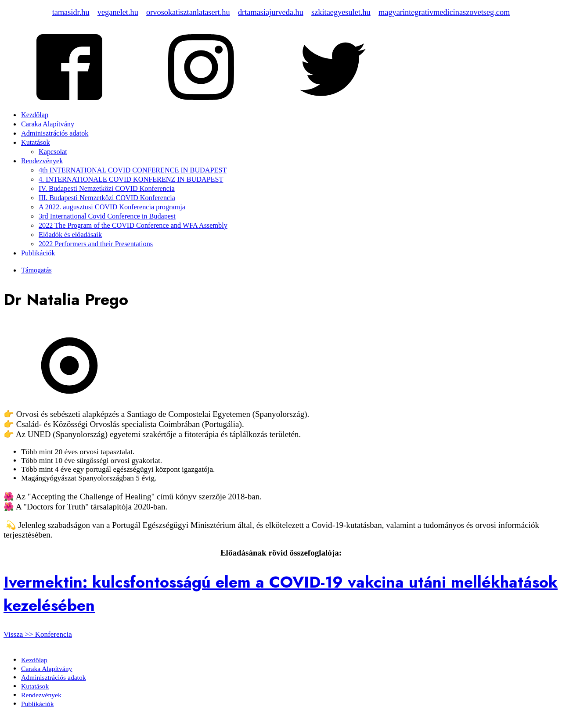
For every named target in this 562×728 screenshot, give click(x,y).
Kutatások (36, 143)
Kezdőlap (35, 115)
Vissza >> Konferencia (38, 634)
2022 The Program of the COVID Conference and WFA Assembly (133, 226)
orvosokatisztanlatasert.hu (188, 12)
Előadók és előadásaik (70, 235)
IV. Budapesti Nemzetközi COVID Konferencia (107, 189)
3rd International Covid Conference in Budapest (107, 216)
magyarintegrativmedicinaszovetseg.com (444, 12)
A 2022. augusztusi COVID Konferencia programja (112, 207)
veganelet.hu (118, 12)
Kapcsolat (53, 152)
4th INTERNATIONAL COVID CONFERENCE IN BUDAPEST (133, 170)
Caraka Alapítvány (48, 124)
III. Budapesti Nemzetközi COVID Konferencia (107, 198)
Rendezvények (42, 161)
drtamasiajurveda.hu (271, 12)
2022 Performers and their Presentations (96, 244)
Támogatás (36, 270)
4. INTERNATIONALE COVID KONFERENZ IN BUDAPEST (131, 179)
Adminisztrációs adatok (55, 133)
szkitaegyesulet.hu (341, 12)
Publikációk (38, 253)
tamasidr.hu (71, 12)
